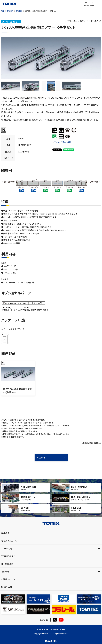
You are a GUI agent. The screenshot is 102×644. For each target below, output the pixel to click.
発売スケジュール (9, 541)
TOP (3, 11)
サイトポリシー (43, 629)
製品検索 (10, 11)
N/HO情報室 (7, 564)
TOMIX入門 (7, 548)
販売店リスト (7, 587)
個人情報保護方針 (58, 629)
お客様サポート (8, 579)
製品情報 (19, 11)
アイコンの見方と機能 (63, 142)
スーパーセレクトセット (11, 22)
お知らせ (5, 571)
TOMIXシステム (8, 556)
